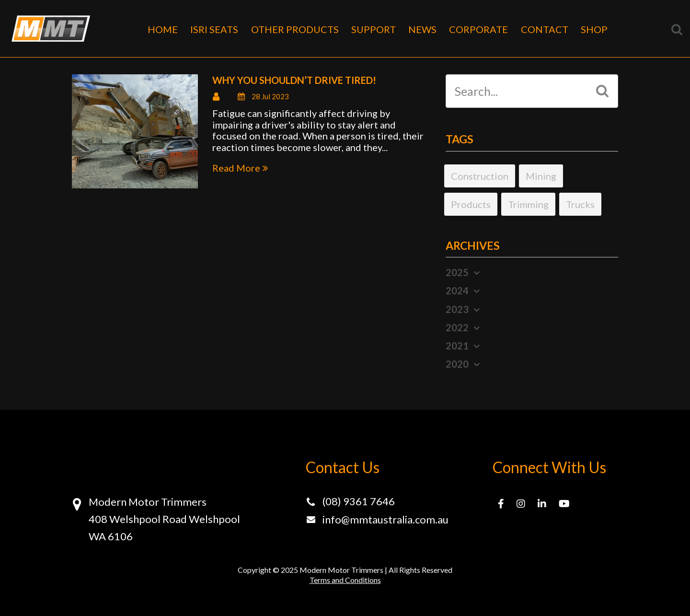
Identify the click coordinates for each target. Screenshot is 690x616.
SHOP (594, 29)
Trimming (528, 204)
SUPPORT (374, 29)
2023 (457, 309)
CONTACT (545, 29)
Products (471, 204)
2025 (457, 272)
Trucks (580, 204)
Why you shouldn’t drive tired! (294, 80)
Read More (236, 168)
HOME (163, 29)
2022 (457, 327)
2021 (457, 346)
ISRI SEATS (214, 29)
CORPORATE (478, 29)
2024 (457, 291)
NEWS (422, 29)
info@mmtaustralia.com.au (385, 519)
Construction (480, 176)
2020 (457, 364)
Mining (541, 176)
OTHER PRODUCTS (295, 29)
